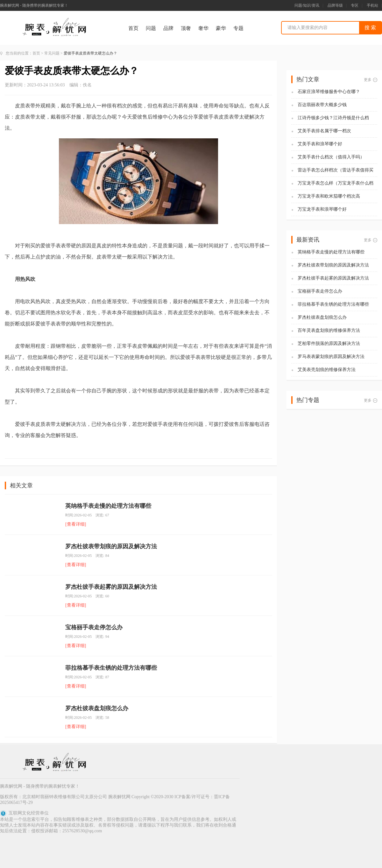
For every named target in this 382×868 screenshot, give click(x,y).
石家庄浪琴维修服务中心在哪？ (329, 92)
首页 (133, 28)
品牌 (168, 28)
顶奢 (186, 28)
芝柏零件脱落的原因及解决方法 (329, 343)
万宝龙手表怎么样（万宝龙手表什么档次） (336, 183)
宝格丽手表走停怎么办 (94, 627)
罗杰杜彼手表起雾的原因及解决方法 (111, 587)
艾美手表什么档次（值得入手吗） (331, 157)
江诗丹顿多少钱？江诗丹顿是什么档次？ (333, 118)
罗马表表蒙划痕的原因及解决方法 (331, 357)
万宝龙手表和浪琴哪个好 (322, 209)
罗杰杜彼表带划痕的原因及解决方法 (111, 546)
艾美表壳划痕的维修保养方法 (327, 370)
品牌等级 (335, 5)
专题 (238, 28)
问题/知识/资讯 (307, 5)
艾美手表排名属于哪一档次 (324, 131)
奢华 (203, 28)
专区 (355, 5)
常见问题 (52, 53)
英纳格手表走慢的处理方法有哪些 (108, 506)
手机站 (372, 5)
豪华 (221, 28)
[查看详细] (76, 524)
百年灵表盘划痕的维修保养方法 (329, 330)
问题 (151, 28)
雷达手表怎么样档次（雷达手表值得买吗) (336, 170)
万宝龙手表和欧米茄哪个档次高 (329, 196)
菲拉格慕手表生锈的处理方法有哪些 (111, 668)
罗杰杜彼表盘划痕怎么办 (97, 708)
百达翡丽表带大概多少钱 (322, 105)
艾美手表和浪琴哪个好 (320, 144)
